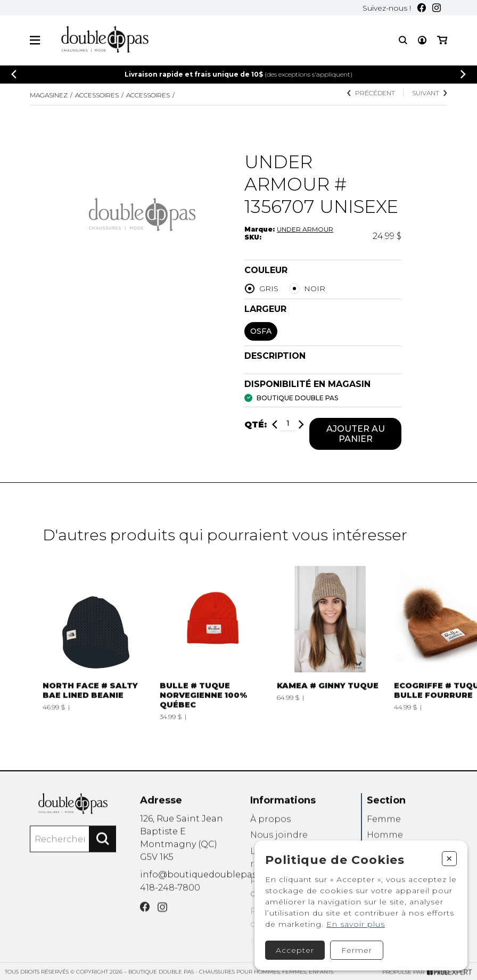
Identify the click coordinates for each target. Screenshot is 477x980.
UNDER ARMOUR (305, 229)
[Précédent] (14, 74)
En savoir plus (356, 924)
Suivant (430, 93)
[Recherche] (403, 40)
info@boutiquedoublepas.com (209, 891)
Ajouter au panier (356, 435)
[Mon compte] (422, 40)
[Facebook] (422, 8)
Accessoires (97, 95)
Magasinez (49, 95)
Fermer (357, 950)
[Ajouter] (301, 426)
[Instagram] (437, 8)
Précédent (371, 93)
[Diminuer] (275, 426)
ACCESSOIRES (148, 95)
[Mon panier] (442, 40)
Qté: (256, 426)
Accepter (295, 950)
